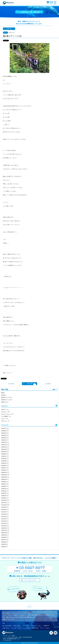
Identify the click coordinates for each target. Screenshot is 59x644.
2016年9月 (4, 535)
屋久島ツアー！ (5, 402)
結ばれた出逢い (17, 626)
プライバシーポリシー (45, 628)
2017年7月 (4, 512)
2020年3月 (4, 438)
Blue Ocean (28, 643)
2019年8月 (4, 454)
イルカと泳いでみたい (16, 628)
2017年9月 (4, 507)
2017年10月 (4, 505)
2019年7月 (4, 456)
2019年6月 (4, 458)
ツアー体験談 (5, 416)
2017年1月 (4, 526)
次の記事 (48, 384)
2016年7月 (4, 540)
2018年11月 (4, 475)
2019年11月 (4, 447)
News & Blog (35, 628)
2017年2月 (4, 523)
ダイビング (4, 412)
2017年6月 (4, 514)
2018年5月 (4, 489)
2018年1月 (4, 498)
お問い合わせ (6, 628)
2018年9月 (4, 479)
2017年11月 (4, 502)
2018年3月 (4, 493)
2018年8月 (4, 482)
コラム (3, 419)
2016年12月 (4, 528)
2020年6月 (4, 431)
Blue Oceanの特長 (7, 626)
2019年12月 (4, 445)
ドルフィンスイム (6, 414)
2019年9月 (4, 451)
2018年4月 (4, 491)
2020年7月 (4, 428)
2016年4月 (4, 546)
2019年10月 (4, 449)
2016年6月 (4, 542)
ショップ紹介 (26, 626)
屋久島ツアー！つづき (7, 400)
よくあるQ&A (27, 628)
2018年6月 (4, 486)
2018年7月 (4, 484)
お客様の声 (46, 626)
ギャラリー (4, 421)
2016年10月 (4, 533)
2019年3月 (4, 465)
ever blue (3, 395)
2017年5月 (4, 516)
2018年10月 (4, 477)
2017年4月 (4, 519)
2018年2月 (4, 496)
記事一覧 (9, 29)
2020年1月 (4, 442)
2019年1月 (4, 470)
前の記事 (11, 384)
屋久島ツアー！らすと (7, 397)
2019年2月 (4, 468)
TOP (4, 623)
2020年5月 (4, 433)
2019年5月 (4, 461)
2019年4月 (4, 463)
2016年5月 (4, 544)
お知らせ (4, 409)
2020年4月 (4, 435)
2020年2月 (4, 440)
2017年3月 (4, 521)
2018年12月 (4, 472)
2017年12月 (4, 500)
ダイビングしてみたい (36, 626)
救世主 (3, 393)
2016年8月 (4, 537)
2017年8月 (4, 509)
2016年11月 (4, 530)
